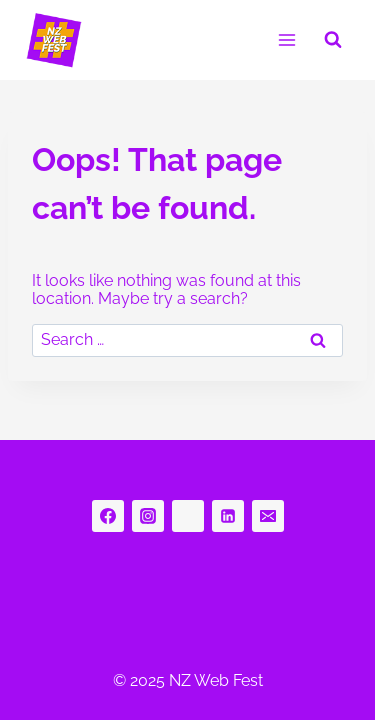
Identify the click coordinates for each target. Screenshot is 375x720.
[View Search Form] (333, 40)
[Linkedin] (228, 516)
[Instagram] (148, 516)
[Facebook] (108, 516)
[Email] (268, 516)
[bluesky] (188, 516)
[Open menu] (286, 39)
